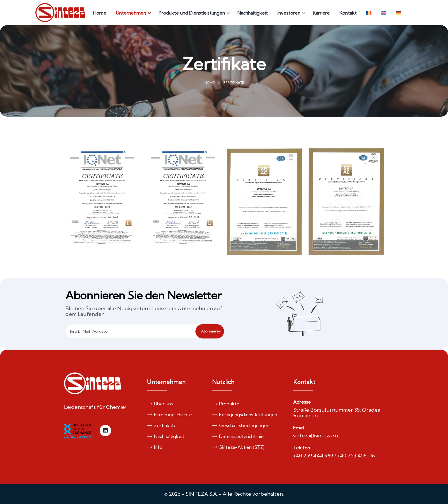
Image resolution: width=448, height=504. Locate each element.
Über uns (160, 404)
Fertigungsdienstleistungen (245, 415)
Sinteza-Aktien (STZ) (238, 447)
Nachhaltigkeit (166, 436)
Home (209, 83)
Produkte (226, 404)
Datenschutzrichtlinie (238, 436)
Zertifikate (162, 425)
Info (155, 447)
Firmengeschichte (169, 415)
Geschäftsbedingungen (241, 425)
